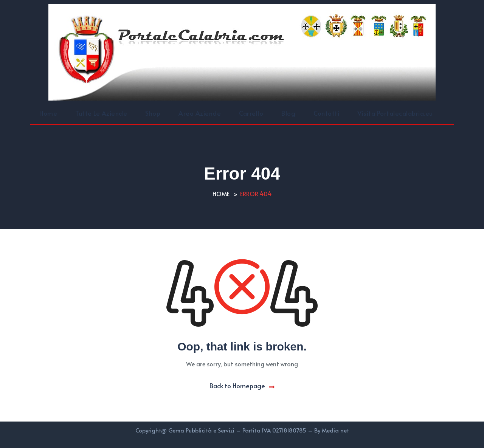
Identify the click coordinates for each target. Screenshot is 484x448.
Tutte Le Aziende (101, 113)
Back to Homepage (242, 386)
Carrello (251, 113)
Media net (335, 430)
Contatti (326, 113)
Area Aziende (200, 113)
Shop (153, 113)
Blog (288, 113)
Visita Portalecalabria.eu (395, 113)
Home (48, 113)
